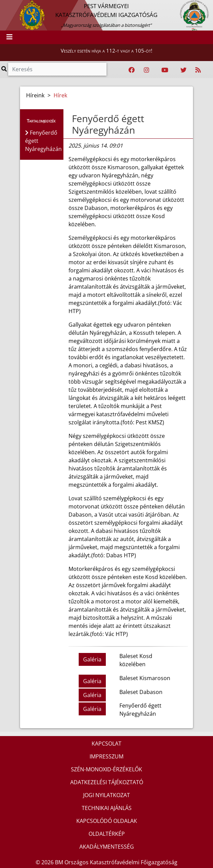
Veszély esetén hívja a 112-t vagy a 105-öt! (106, 51)
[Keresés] (57, 69)
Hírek (60, 95)
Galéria (92, 659)
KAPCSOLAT (106, 744)
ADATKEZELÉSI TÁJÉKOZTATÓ (107, 782)
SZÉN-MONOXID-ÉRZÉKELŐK (106, 769)
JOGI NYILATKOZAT (106, 795)
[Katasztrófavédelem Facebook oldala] (132, 70)
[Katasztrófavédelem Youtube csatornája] (165, 70)
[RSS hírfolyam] (198, 70)
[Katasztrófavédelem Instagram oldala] (147, 70)
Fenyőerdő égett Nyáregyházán (108, 124)
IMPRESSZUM (106, 756)
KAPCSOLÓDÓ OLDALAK (107, 821)
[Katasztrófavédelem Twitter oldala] (183, 70)
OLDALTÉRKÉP (107, 834)
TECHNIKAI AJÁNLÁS (107, 808)
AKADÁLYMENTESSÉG (107, 847)
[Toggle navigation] (9, 37)
